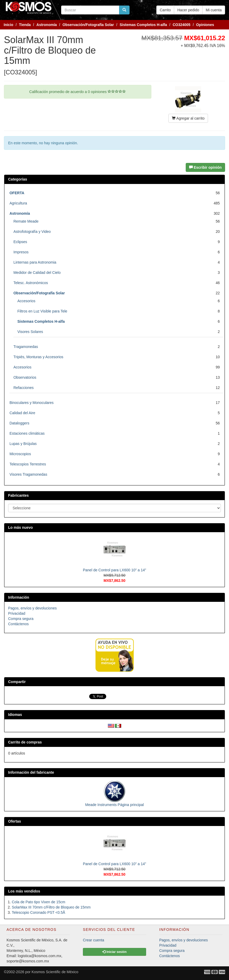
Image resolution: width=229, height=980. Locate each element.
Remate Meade (26, 221)
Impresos (21, 252)
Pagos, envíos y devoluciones (32, 608)
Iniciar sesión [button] (114, 952)
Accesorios (26, 301)
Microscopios (20, 454)
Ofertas (15, 821)
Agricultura (18, 203)
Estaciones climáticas (27, 433)
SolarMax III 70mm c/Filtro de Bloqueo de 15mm (51, 907)
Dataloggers (19, 423)
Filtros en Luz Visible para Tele (42, 311)
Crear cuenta (94, 940)
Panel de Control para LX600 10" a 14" (114, 570)
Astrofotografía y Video (32, 232)
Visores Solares (30, 332)
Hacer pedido (188, 10)
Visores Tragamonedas (28, 474)
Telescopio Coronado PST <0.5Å (38, 912)
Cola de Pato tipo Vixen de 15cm (39, 902)
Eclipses (20, 242)
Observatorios (25, 377)
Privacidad (17, 613)
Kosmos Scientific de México (55, 972)
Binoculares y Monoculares (31, 403)
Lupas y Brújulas (23, 444)
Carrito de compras (25, 742)
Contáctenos (18, 624)
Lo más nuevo (20, 527)
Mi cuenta (214, 10)
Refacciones (23, 388)
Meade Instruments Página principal (114, 805)
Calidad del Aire (22, 413)
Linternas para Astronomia (35, 262)
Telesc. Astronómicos (31, 283)
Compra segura (21, 619)
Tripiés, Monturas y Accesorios (38, 357)
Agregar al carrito (188, 118)
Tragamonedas (26, 347)
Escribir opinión (205, 167)
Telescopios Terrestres (28, 464)
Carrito (165, 10)
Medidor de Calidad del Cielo (37, 273)
